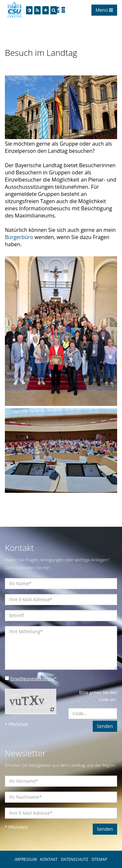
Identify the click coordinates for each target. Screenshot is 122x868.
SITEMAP (99, 859)
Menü (104, 10)
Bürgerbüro (20, 237)
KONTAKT (49, 859)
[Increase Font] (46, 10)
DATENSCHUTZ (75, 859)
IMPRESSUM (26, 859)
